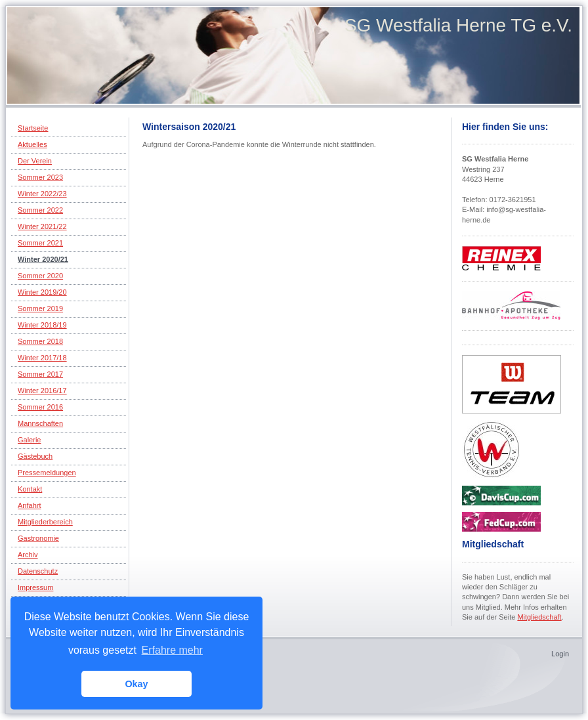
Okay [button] (136, 684)
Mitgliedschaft (539, 617)
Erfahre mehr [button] (172, 650)
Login (560, 654)
